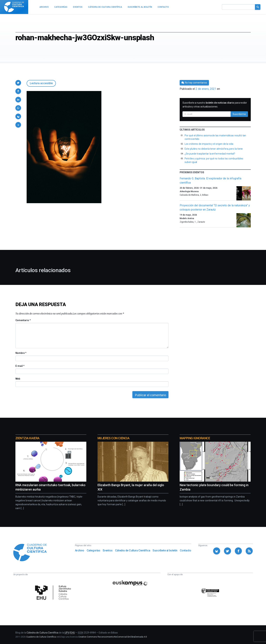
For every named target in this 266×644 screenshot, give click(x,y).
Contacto (186, 550)
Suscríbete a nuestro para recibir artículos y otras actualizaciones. (215, 105)
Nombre (21, 353)
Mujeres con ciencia (113, 438)
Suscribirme (239, 114)
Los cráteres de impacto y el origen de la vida (209, 144)
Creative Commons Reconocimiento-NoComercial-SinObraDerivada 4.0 (113, 637)
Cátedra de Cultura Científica (133, 550)
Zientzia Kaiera (27, 438)
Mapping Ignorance (195, 438)
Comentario (23, 320)
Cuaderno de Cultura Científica (41, 637)
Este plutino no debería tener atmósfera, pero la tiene (214, 149)
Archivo (80, 550)
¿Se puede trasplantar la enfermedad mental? (210, 154)
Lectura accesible (41, 83)
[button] (18, 83)
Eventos (108, 550)
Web (18, 379)
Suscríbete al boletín (165, 550)
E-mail (20, 366)
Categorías (94, 550)
